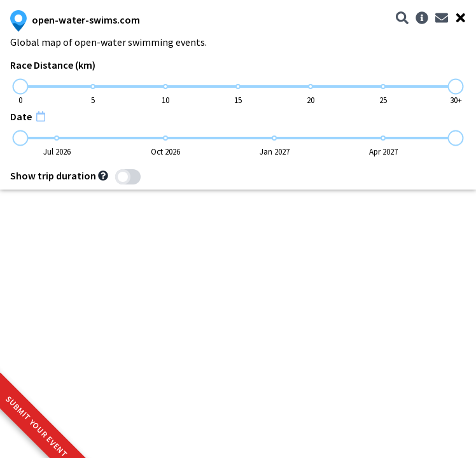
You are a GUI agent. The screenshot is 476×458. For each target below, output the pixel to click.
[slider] (21, 87)
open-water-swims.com (75, 20)
